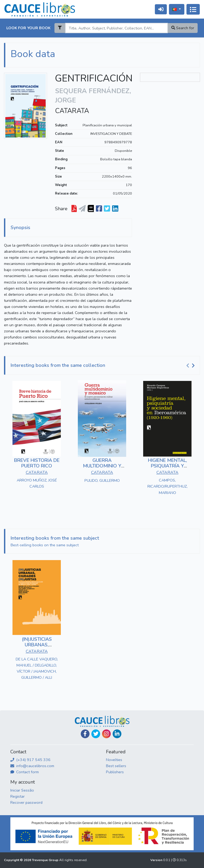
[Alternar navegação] (193, 9)
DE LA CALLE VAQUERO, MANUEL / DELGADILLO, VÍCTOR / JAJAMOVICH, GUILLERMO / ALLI (37, 668)
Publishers (115, 772)
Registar (18, 796)
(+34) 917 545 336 (30, 760)
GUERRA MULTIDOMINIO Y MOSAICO (102, 466)
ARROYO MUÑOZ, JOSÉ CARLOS (37, 483)
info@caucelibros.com (32, 766)
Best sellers (116, 766)
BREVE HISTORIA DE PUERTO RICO (37, 463)
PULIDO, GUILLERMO (102, 480)
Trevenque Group (46, 860)
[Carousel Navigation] (191, 366)
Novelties (114, 760)
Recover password (26, 802)
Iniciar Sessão (22, 790)
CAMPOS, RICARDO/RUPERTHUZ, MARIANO (167, 486)
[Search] (116, 28)
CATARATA (72, 111)
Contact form (25, 772)
